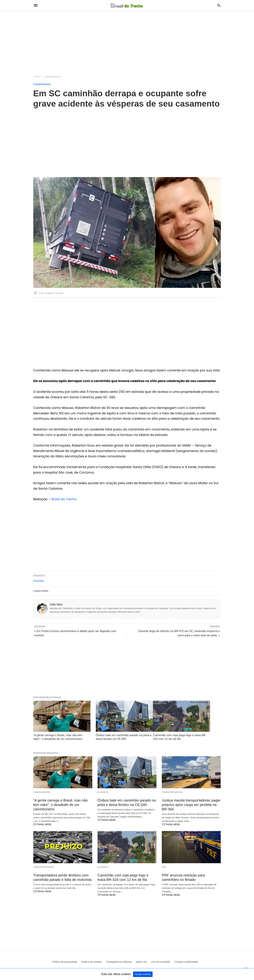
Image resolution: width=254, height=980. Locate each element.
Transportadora (172, 792)
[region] (127, 41)
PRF (164, 867)
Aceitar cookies (143, 974)
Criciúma (38, 581)
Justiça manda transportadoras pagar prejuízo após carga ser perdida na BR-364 (191, 805)
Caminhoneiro (53, 77)
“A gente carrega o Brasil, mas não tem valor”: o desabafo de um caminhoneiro (61, 805)
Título (37, 77)
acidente (103, 792)
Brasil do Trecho (64, 499)
